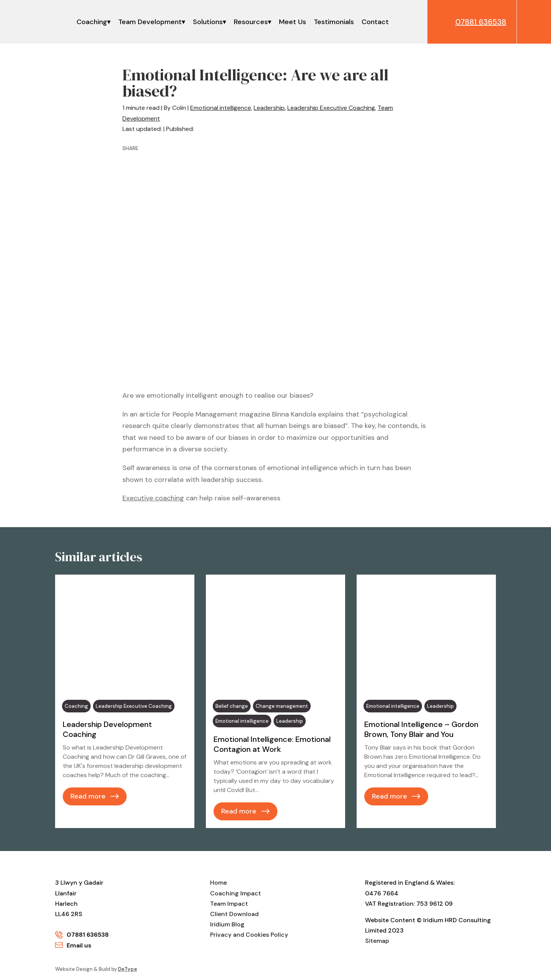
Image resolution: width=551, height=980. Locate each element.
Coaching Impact (236, 893)
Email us (79, 945)
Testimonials (334, 22)
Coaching (92, 22)
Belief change (232, 706)
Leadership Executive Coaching (331, 108)
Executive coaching (153, 498)
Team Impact (229, 904)
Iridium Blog (227, 924)
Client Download (234, 914)
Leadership (269, 108)
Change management (282, 706)
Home (218, 883)
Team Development (150, 22)
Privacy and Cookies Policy (249, 935)
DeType (127, 969)
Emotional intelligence (221, 108)
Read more (88, 796)
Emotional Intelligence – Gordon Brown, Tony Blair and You (421, 729)
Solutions (208, 22)
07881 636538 (88, 935)
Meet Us (293, 22)
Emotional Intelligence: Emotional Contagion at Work (272, 744)
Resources (251, 22)
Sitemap (377, 941)
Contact (375, 22)
